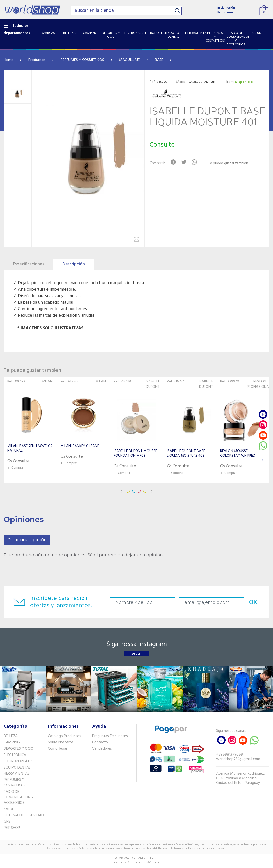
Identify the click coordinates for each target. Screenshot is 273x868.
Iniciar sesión (226, 8)
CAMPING (12, 742)
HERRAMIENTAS (17, 774)
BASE (159, 60)
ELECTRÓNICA (15, 755)
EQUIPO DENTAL (17, 768)
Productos (37, 60)
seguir (137, 653)
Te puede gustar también (228, 163)
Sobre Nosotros (61, 742)
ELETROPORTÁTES (19, 761)
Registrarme (225, 12)
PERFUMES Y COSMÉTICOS (82, 60)
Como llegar (58, 749)
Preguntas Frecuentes (110, 736)
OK (253, 602)
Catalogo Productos (64, 736)
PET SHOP (12, 828)
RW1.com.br (153, 862)
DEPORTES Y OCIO (19, 749)
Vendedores (102, 749)
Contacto (100, 742)
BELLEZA (11, 736)
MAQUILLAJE (129, 60)
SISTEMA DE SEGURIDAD (24, 815)
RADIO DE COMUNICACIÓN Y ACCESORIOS (19, 797)
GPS (7, 822)
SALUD (9, 809)
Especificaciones (28, 264)
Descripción (74, 264)
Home (8, 60)
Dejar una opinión (27, 540)
